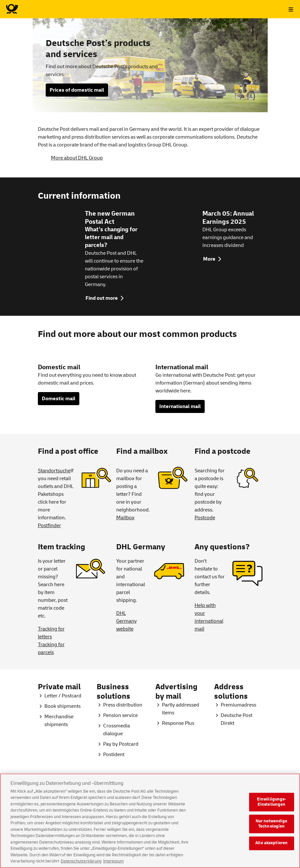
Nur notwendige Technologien (272, 830)
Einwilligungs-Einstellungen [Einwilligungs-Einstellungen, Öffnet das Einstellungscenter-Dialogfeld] (272, 808)
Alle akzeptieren (271, 849)
